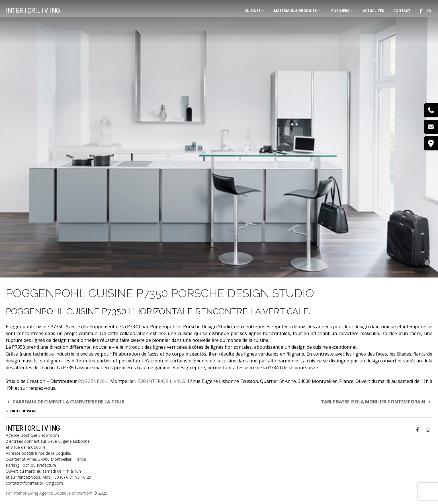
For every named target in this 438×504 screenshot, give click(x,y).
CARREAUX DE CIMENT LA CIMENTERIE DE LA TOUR (65, 402)
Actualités (373, 11)
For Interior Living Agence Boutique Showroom (49, 493)
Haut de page (21, 411)
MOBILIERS (340, 11)
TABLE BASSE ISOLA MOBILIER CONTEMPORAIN (377, 402)
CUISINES (253, 11)
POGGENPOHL (94, 381)
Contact (402, 11)
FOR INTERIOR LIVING (161, 381)
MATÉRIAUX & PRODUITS (295, 11)
